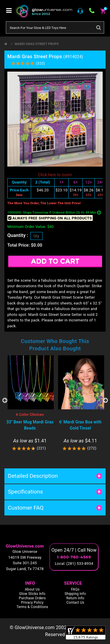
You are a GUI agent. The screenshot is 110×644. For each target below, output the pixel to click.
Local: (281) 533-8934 (74, 563)
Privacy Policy (32, 603)
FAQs (75, 589)
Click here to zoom (55, 175)
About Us (32, 589)
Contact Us (75, 603)
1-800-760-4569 (74, 557)
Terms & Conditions (32, 607)
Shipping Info (75, 594)
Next (105, 400)
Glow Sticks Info (32, 594)
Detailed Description (33, 476)
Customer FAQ (26, 508)
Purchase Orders (32, 598)
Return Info (75, 598)
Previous (5, 400)
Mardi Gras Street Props (37, 44)
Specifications (25, 492)
